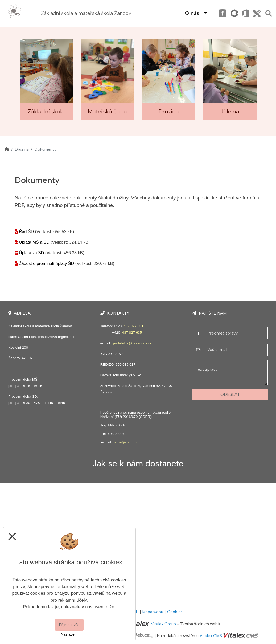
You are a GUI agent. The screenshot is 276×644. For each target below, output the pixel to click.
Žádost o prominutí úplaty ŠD (46, 264)
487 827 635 (132, 333)
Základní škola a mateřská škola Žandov (86, 13)
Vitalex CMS (211, 636)
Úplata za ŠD (31, 253)
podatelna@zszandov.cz (132, 343)
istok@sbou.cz (125, 442)
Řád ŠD (26, 232)
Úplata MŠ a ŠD (34, 242)
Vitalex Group (163, 624)
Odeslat (230, 394)
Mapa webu (153, 612)
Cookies (175, 612)
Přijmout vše (69, 625)
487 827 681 (134, 326)
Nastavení (69, 634)
